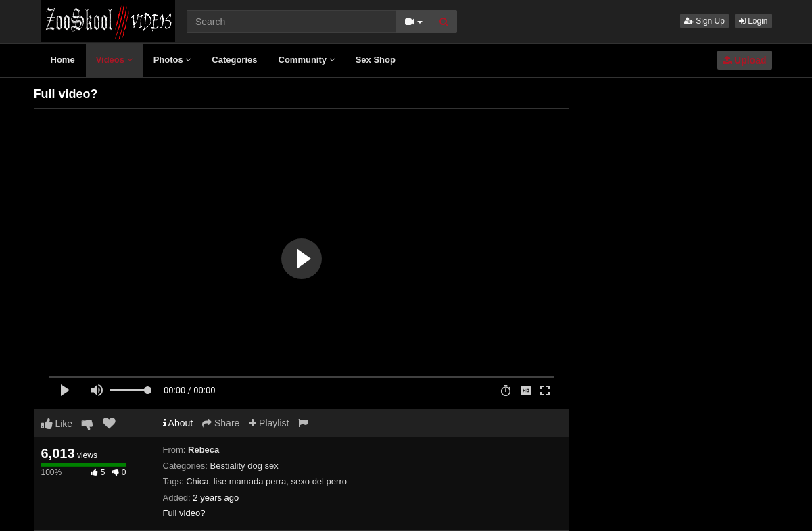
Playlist (269, 423)
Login (754, 21)
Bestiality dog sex (244, 466)
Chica (197, 481)
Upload (744, 60)
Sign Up (704, 21)
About (178, 423)
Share (221, 423)
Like (57, 424)
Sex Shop (376, 60)
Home (63, 60)
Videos (114, 60)
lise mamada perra (250, 481)
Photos (172, 60)
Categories (234, 60)
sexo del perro (319, 481)
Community (307, 60)
